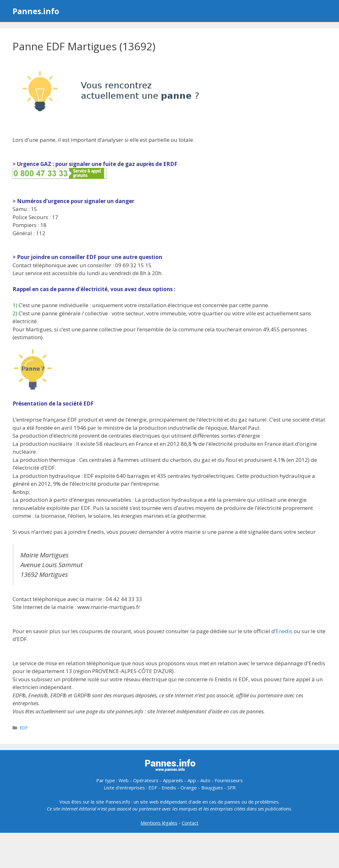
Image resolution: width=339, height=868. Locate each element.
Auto (205, 780)
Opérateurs (146, 780)
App (192, 780)
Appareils (173, 780)
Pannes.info (36, 11)
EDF (24, 728)
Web (124, 780)
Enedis (284, 631)
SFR (231, 788)
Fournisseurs (229, 780)
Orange (189, 788)
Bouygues (212, 788)
